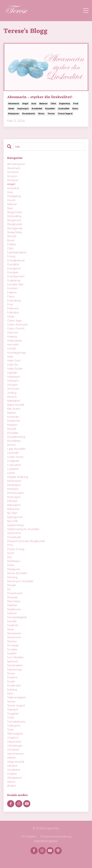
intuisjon (12, 385)
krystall (12, 429)
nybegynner (15, 517)
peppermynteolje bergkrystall (26, 541)
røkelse (12, 605)
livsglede (13, 461)
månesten (13, 509)
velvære (12, 766)
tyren (11, 730)
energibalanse (16, 260)
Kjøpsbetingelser (46, 841)
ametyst (13, 180)
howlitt (12, 349)
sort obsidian (15, 657)
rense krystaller (17, 573)
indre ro (13, 365)
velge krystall (16, 762)
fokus (11, 296)
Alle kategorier (16, 164)
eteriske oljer (15, 284)
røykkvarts (14, 609)
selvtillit (12, 621)
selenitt (12, 613)
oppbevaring (15, 525)
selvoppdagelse (17, 617)
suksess (12, 690)
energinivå (14, 268)
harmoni (13, 333)
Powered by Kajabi (46, 859)
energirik (13, 272)
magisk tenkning (18, 477)
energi (11, 256)
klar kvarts (14, 409)
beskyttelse (15, 232)
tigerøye (13, 709)
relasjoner (14, 114)
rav (10, 557)
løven (11, 473)
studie (11, 682)
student (12, 677)
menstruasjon (16, 493)
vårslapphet (14, 778)
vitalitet (12, 774)
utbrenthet (14, 742)
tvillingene (14, 726)
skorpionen (14, 637)
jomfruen (13, 389)
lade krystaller (16, 449)
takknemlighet (16, 697)
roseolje (12, 597)
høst (10, 357)
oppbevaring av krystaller (23, 529)
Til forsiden (28, 837)
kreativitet (37, 109)
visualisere (14, 770)
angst (25, 104)
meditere (13, 489)
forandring (14, 301)
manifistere (14, 481)
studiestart (14, 685)
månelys (12, 501)
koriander (13, 417)
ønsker (12, 786)
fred (76, 104)
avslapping (14, 196)
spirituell (12, 661)
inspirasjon (23, 109)
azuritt (11, 200)
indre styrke (15, 369)
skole (11, 629)
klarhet (12, 413)
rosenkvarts (29, 114)
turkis (11, 718)
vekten (12, 758)
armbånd (13, 188)
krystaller (50, 109)
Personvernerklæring (56, 837)
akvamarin (14, 104)
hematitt (13, 345)
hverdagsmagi (16, 353)
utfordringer (15, 746)
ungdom (13, 738)
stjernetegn (15, 670)
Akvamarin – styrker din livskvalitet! (40, 97)
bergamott (14, 220)
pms (10, 545)
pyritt (11, 553)
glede (11, 109)
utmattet (13, 750)
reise (75, 109)
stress (41, 114)
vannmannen (16, 754)
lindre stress (15, 457)
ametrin (12, 176)
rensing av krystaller (20, 581)
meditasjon (14, 485)
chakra (11, 244)
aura (34, 104)
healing (12, 337)
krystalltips (14, 441)
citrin (53, 104)
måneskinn (14, 505)
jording (12, 393)
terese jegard (65, 114)
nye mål (12, 521)
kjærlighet (14, 401)
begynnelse (15, 212)
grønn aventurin (17, 325)
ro (9, 589)
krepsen (12, 425)
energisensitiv (16, 276)
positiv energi (16, 549)
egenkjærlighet (17, 252)
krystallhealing (16, 437)
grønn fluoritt (16, 329)
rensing (12, 577)
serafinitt (13, 625)
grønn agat (14, 321)
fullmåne (13, 313)
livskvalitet (64, 109)
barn (10, 208)
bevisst (12, 236)
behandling (14, 216)
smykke (12, 649)
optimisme (14, 533)
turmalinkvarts (16, 722)
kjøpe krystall (16, 405)
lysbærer (13, 469)
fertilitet (12, 288)
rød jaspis (14, 601)
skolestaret (14, 633)
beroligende (15, 228)
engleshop (65, 104)
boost (11, 240)
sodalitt (12, 653)
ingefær (12, 373)
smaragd (13, 645)
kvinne (11, 445)
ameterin (13, 172)
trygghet (13, 714)
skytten (12, 641)
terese (51, 114)
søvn (10, 694)
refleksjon (14, 561)
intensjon (13, 381)
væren (11, 782)
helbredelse (15, 341)
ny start (12, 513)
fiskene (12, 292)
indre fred (14, 361)
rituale (11, 585)
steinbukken (15, 665)
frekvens (13, 308)
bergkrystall (15, 224)
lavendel (13, 453)
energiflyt (13, 264)
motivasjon (14, 497)
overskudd (14, 537)
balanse (43, 104)
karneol (12, 397)
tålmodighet (15, 734)
